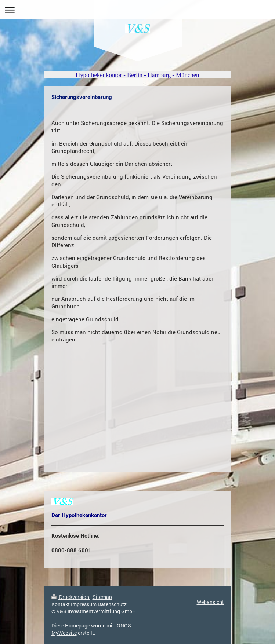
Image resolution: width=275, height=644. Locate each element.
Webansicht (210, 602)
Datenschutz (112, 604)
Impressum (84, 604)
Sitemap (102, 597)
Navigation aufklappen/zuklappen (137, 10)
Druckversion (71, 597)
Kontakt (61, 604)
